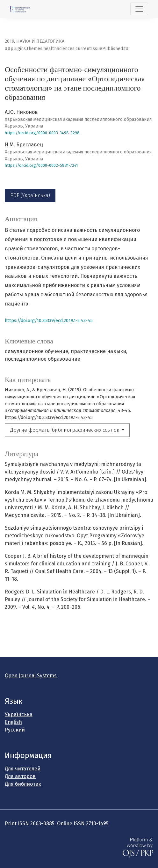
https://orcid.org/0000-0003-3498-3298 (42, 133)
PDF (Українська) (30, 195)
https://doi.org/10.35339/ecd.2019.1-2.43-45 (49, 321)
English (13, 722)
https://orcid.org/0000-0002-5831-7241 (41, 165)
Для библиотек (23, 784)
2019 (9, 41)
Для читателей (23, 769)
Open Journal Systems (31, 676)
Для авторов (20, 776)
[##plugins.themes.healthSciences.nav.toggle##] (139, 9)
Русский (15, 730)
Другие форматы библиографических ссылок (65, 430)
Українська (19, 714)
